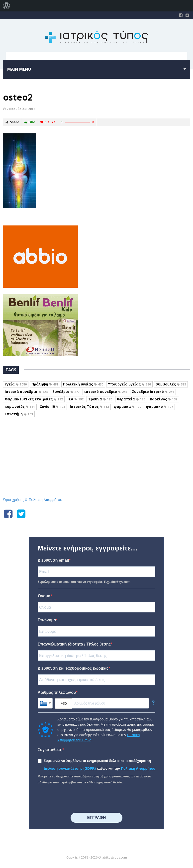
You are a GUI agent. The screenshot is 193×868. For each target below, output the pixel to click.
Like (30, 122)
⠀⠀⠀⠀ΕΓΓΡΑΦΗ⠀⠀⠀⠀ (96, 818)
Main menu (19, 69)
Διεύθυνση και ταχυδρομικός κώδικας (73, 668)
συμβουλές (171, 384)
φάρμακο (159, 407)
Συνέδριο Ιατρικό (153, 392)
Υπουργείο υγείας (129, 384)
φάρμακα (127, 407)
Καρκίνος (164, 399)
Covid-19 (52, 407)
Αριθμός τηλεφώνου (57, 692)
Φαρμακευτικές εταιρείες (34, 399)
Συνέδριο (66, 392)
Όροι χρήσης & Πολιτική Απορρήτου (33, 500)
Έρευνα (100, 399)
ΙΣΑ (76, 399)
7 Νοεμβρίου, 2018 (21, 109)
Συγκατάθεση (50, 750)
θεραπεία (131, 399)
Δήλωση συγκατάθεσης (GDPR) (70, 768)
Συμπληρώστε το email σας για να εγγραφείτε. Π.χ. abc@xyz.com (84, 582)
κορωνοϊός (20, 407)
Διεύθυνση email (53, 560)
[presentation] (76, 799)
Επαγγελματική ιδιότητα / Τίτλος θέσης (74, 644)
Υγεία (16, 384)
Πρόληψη (45, 384)
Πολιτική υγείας (83, 384)
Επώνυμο (47, 620)
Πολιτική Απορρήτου (138, 768)
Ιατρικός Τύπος (89, 407)
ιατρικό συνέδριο (106, 392)
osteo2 (18, 97)
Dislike (48, 122)
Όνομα (44, 596)
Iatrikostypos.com (97, 444)
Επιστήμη (19, 414)
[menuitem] (6, 6)
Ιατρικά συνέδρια (26, 392)
